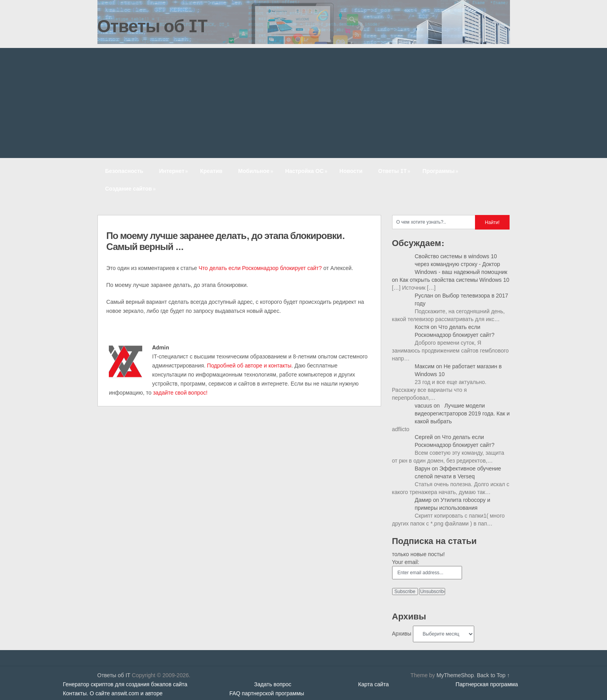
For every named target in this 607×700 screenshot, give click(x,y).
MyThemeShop (455, 675)
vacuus (424, 406)
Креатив (211, 171)
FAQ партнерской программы (267, 693)
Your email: (406, 562)
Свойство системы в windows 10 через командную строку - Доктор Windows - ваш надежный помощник (461, 264)
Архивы (402, 634)
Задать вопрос (273, 684)
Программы (441, 171)
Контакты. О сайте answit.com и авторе (113, 693)
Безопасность (124, 171)
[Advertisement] (304, 103)
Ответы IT (395, 171)
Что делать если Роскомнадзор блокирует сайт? (260, 268)
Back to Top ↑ (493, 675)
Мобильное (256, 171)
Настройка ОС (307, 171)
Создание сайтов (131, 188)
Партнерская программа (487, 684)
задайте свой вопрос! (180, 393)
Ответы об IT (152, 26)
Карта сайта (374, 684)
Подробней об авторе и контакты (249, 366)
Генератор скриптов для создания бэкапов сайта (125, 684)
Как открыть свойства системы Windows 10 (454, 280)
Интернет (174, 171)
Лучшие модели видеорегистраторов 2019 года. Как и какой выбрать (462, 413)
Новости (351, 171)
